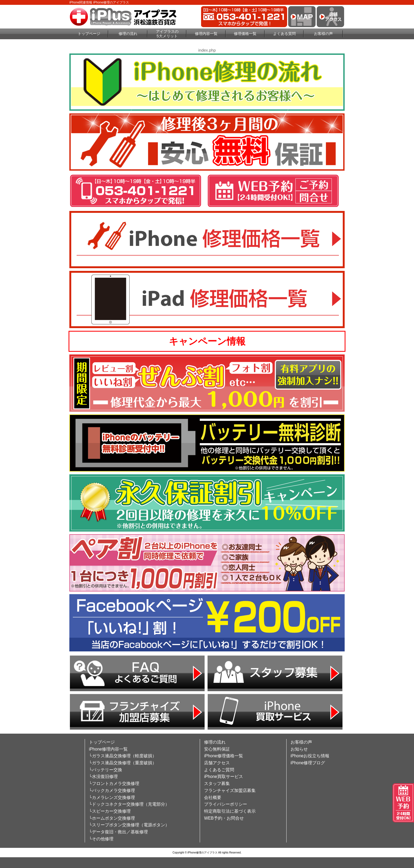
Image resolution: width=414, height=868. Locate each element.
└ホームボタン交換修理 (112, 818)
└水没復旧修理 (103, 776)
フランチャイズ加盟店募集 (230, 790)
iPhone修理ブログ (308, 763)
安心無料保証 (217, 749)
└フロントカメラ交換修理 (114, 783)
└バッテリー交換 (106, 770)
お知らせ (299, 749)
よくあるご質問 (219, 770)
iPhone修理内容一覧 (108, 749)
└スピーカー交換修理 (110, 811)
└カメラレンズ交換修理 (112, 797)
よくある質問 (284, 34)
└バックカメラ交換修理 (112, 790)
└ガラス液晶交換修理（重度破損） (123, 763)
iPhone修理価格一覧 (224, 756)
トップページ (89, 34)
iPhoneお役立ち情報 (310, 756)
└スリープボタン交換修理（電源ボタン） (129, 825)
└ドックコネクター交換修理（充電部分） (129, 804)
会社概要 (213, 797)
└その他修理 (101, 839)
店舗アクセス (217, 763)
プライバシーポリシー (226, 804)
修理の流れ (128, 34)
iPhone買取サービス (224, 776)
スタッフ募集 (217, 783)
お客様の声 (323, 34)
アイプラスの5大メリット (167, 34)
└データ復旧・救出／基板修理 (118, 832)
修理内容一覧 (206, 34)
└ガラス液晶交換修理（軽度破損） (123, 756)
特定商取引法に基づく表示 (230, 811)
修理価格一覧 (245, 34)
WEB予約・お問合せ (224, 818)
